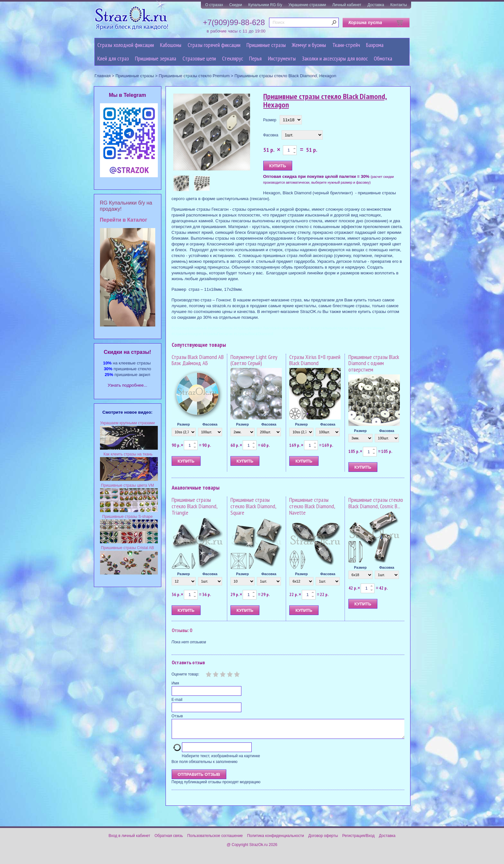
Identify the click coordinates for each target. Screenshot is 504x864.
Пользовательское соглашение (215, 840)
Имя (175, 683)
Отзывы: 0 (182, 630)
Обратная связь (169, 840)
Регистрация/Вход (359, 840)
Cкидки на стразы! (127, 352)
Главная (103, 76)
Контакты (399, 5)
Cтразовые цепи (199, 58)
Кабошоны (171, 45)
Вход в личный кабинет (130, 840)
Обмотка (383, 58)
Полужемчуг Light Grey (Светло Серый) (254, 360)
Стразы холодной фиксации (126, 45)
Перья (255, 58)
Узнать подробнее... (127, 385)
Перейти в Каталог (124, 220)
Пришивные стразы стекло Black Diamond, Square (253, 506)
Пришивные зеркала (156, 58)
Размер (270, 120)
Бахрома (375, 45)
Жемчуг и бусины (309, 45)
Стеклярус (233, 58)
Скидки (236, 5)
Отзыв (177, 716)
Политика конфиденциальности (276, 840)
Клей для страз (113, 58)
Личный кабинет (347, 5)
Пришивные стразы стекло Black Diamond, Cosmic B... (376, 503)
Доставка (376, 5)
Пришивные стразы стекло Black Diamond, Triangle (194, 506)
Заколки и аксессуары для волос (335, 58)
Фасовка (271, 135)
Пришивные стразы (266, 45)
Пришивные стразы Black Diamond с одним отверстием (374, 363)
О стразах (214, 5)
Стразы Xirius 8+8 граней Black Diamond (315, 360)
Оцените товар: (185, 674)
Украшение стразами (307, 5)
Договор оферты (323, 840)
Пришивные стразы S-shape (127, 517)
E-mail (177, 700)
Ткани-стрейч (346, 45)
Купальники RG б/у (265, 5)
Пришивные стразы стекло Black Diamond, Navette (312, 506)
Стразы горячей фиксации (214, 45)
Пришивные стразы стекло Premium (194, 76)
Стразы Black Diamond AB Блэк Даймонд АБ (198, 360)
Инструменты (282, 58)
